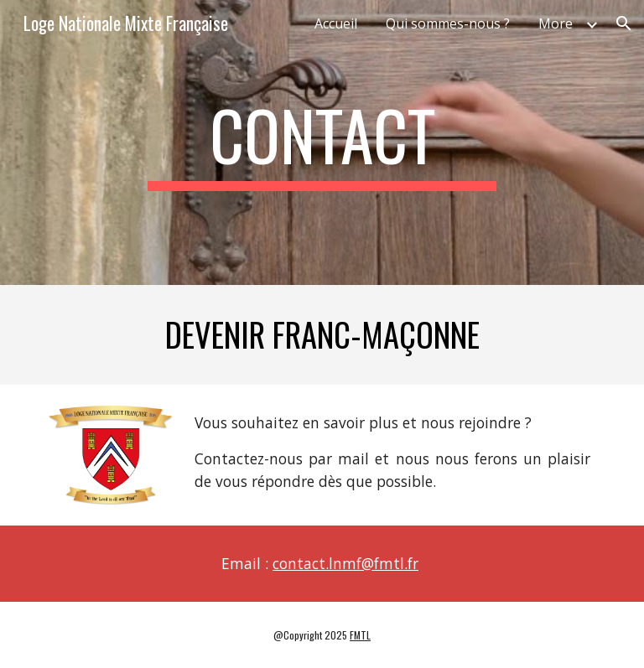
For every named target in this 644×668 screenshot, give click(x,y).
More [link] (556, 23)
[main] (322, 142)
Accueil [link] (336, 23)
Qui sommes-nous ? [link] (448, 23)
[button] (624, 23)
